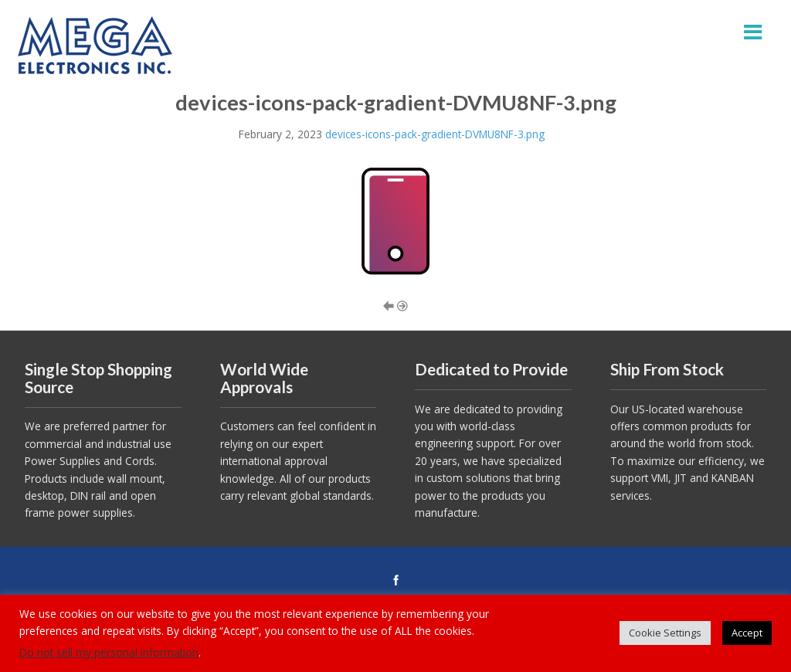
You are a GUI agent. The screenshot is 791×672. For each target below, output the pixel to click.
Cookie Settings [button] (665, 633)
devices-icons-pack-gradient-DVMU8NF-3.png (435, 134)
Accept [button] (747, 633)
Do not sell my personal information (109, 652)
